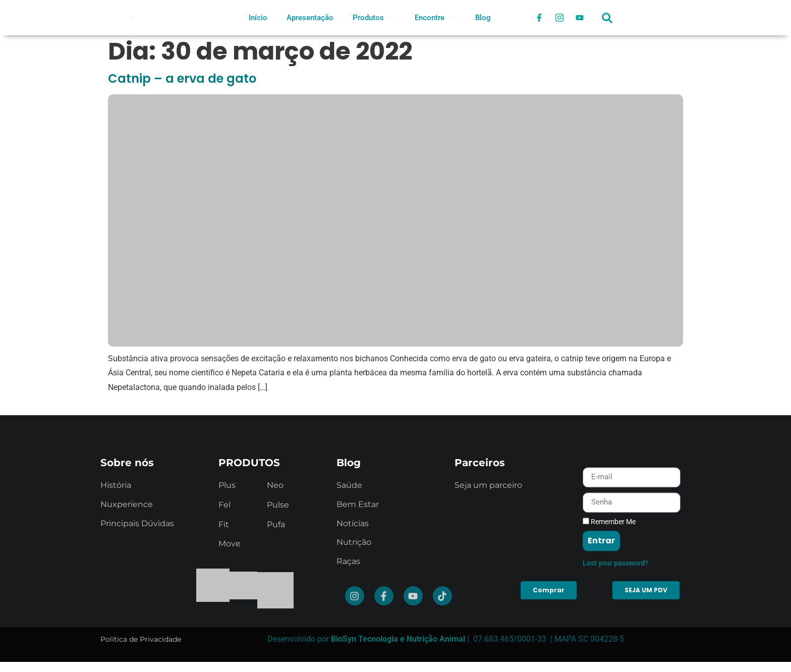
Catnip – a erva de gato (182, 78)
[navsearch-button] (607, 23)
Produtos (373, 18)
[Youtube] (580, 18)
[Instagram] (559, 18)
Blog (483, 18)
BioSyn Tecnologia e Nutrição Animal (398, 639)
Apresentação (310, 18)
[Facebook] (539, 18)
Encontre (434, 18)
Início (258, 18)
